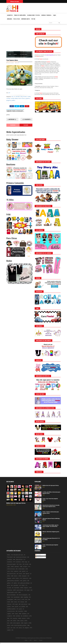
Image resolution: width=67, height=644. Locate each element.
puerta (20, 609)
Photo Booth (10, 557)
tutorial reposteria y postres (20, 625)
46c (12, 97)
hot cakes (9, 588)
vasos (8, 628)
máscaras (9, 604)
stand (8, 621)
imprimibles (17, 588)
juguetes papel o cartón (12, 592)
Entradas (38, 555)
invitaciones (10, 590)
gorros (9, 585)
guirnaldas (16, 585)
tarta (8, 623)
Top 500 (33, 19)
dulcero (16, 576)
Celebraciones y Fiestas (33, 15)
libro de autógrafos (23, 595)
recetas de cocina (11, 611)
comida (8, 98)
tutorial (9, 625)
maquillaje (26, 597)
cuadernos (16, 571)
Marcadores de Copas (18, 555)
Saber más (54, 639)
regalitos (9, 614)
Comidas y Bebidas (46, 15)
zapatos (9, 630)
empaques (24, 576)
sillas (8, 618)
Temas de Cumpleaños (20, 15)
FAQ (31, 640)
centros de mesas (11, 569)
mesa (26, 599)
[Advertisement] (19, 38)
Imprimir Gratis (26, 19)
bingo (26, 562)
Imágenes (10, 19)
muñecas (22, 602)
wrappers (27, 628)
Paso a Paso (17, 19)
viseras (20, 628)
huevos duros (22, 98)
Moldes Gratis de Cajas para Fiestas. (16, 503)
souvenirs (24, 618)
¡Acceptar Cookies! (44, 639)
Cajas (55, 15)
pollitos (15, 54)
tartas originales (17, 623)
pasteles (9, 607)
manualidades (17, 597)
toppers (26, 623)
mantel (9, 597)
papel (17, 604)
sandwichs (24, 614)
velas (14, 628)
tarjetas (22, 621)
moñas (15, 602)
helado (23, 585)
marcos (19, 599)
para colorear (24, 604)
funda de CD (25, 578)
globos (15, 583)
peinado (17, 607)
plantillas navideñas (11, 609)
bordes (27, 564)
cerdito (29, 97)
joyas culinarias (20, 590)
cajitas (9, 567)
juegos (28, 590)
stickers (15, 621)
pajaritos (28, 98)
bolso (20, 564)
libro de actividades (11, 595)
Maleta (9, 555)
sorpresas (15, 618)
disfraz (9, 576)
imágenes (26, 588)
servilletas (18, 616)
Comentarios (39, 557)
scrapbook (9, 616)
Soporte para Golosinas (21, 557)
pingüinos (9, 100)
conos (8, 571)
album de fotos (19, 560)
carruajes (25, 567)
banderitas (18, 562)
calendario (17, 567)
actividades (10, 560)
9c (14, 97)
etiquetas (9, 578)
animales (18, 97)
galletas (9, 583)
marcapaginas (10, 599)
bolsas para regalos (11, 564)
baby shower (24, 97)
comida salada (14, 98)
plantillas (23, 607)
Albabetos (10, 15)
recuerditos (21, 611)
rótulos (16, 614)
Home (26, 640)
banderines (10, 562)
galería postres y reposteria (13, 581)
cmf (9, 93)
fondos (17, 578)
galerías (25, 581)
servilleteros (26, 616)
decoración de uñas (11, 574)
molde (9, 602)
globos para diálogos (25, 583)
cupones (24, 571)
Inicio (10, 54)
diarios (21, 574)
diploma (27, 574)
